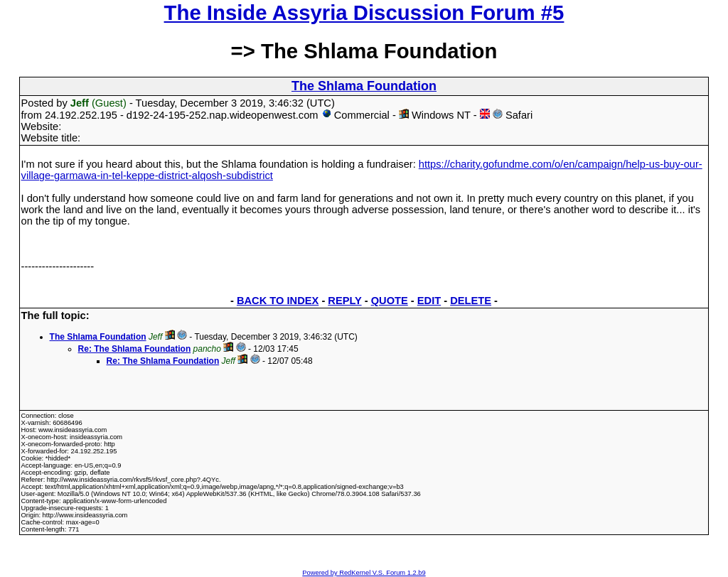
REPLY (344, 301)
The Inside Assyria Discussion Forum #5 (364, 12)
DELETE (471, 301)
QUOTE (390, 301)
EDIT (429, 301)
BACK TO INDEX (278, 301)
